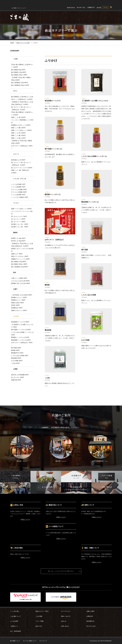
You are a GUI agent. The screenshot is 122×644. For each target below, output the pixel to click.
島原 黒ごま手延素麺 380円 (20, 375)
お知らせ (64, 621)
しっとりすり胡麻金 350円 (20, 197)
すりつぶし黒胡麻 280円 (19, 192)
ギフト (15, 91)
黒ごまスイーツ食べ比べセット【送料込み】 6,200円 (21, 108)
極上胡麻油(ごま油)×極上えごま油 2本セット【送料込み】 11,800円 (22, 98)
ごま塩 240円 (15, 363)
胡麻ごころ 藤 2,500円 (18, 135)
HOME (12, 43)
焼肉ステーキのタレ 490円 (20, 256)
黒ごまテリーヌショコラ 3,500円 (22, 168)
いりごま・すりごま (20, 179)
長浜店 (61, 449)
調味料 (15, 233)
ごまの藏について (15, 616)
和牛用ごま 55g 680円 (18, 241)
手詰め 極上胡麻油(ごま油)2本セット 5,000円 (22, 66)
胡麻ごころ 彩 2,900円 (18, 133)
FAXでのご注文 (91, 626)
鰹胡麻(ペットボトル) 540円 (20, 337)
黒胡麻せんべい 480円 (18, 300)
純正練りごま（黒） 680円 (20, 227)
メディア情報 (40, 621)
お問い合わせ (65, 626)
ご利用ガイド (14, 626)
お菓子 (15, 289)
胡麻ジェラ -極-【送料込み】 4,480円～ (20, 171)
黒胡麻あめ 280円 (17, 308)
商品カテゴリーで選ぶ (42, 611)
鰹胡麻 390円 (15, 350)
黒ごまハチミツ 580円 (18, 222)
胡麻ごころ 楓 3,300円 (18, 128)
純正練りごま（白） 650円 (20, 224)
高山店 (22, 449)
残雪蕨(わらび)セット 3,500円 (21, 125)
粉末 (15, 272)
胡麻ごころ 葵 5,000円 (18, 117)
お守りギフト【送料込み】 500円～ (22, 147)
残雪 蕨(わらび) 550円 (18, 160)
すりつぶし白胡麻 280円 (19, 189)
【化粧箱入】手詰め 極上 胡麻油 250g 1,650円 (22, 142)
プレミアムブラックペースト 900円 (22, 213)
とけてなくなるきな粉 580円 (20, 281)
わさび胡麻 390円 (17, 361)
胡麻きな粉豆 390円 (18, 303)
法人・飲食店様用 (15, 631)
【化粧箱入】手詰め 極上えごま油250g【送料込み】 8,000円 (22, 245)
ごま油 (15, 59)
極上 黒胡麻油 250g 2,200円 (20, 85)
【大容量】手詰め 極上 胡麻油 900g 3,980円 (21, 79)
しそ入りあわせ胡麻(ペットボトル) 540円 (22, 334)
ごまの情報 (39, 616)
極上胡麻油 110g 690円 (19, 72)
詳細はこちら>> (25, 519)
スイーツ (16, 154)
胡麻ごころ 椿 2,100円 (18, 138)
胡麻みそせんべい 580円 (19, 310)
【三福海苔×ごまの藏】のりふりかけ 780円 (22, 326)
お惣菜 (15, 369)
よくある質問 (14, 621)
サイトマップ (43, 641)
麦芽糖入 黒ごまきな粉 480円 (21, 283)
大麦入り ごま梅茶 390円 (19, 278)
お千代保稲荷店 (100, 449)
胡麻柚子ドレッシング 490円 (20, 259)
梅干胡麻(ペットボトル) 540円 (21, 330)
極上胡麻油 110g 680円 (19, 262)
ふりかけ (16, 316)
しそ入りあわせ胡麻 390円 (20, 356)
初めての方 (39, 626)
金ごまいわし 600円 (18, 377)
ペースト (16, 203)
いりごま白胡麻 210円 (18, 184)
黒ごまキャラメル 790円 (19, 216)
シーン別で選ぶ (15, 611)
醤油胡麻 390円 (16, 358)
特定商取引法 (90, 621)
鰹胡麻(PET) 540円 (17, 353)
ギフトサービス (66, 611)
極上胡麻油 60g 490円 (18, 70)
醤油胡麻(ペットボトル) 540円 (21, 340)
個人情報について (15, 641)
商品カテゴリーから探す (23, 43)
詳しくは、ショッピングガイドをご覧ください (61, 571)
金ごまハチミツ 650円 (18, 219)
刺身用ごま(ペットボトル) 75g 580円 (22, 250)
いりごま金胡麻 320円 (18, 195)
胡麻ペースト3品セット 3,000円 (21, 130)
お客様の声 (90, 616)
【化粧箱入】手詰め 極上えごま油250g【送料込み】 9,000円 (22, 103)
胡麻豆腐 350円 (16, 380)
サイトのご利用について (30, 641)
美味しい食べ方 (66, 616)
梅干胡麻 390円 (16, 348)
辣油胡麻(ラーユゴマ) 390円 (20, 322)
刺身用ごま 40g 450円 (18, 238)
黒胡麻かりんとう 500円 (19, 297)
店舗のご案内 (90, 611)
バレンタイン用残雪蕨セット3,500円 (22, 121)
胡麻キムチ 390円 (17, 254)
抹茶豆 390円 (15, 305)
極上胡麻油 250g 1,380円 (19, 75)
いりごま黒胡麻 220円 (18, 187)
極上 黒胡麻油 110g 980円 (20, 83)
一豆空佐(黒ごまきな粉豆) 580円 (22, 295)
